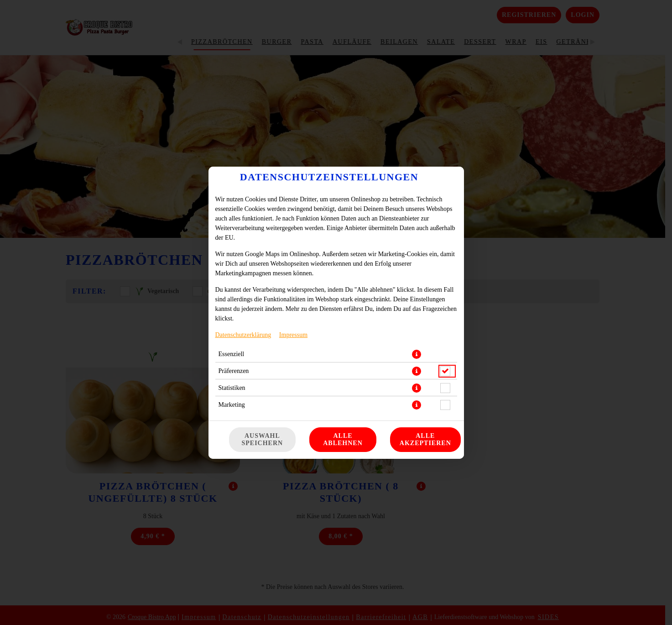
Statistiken (232, 388)
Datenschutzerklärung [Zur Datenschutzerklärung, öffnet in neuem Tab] (243, 335)
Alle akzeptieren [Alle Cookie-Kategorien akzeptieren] (425, 439)
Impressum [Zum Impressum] (293, 335)
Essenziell (232, 354)
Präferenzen (234, 371)
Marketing (232, 405)
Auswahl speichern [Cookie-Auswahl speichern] (263, 439)
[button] (417, 354)
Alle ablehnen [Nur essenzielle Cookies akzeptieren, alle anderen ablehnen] (343, 439)
